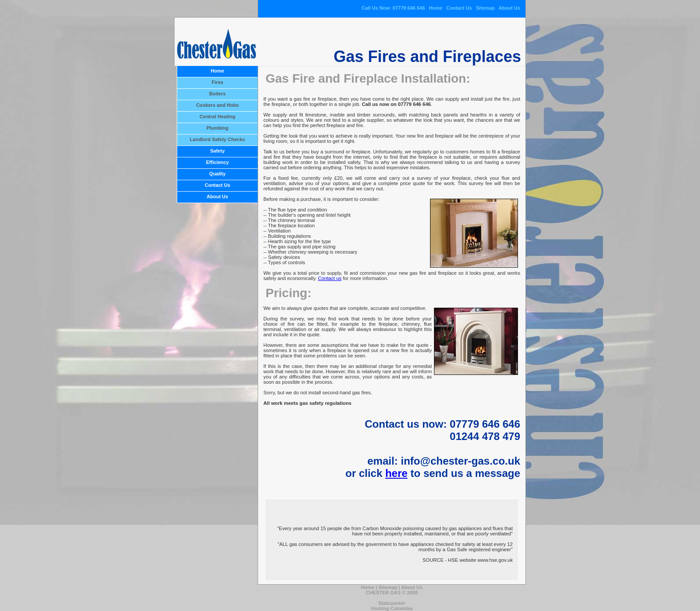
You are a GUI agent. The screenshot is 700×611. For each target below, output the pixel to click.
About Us (509, 8)
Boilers (217, 94)
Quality (217, 174)
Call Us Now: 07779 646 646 (394, 8)
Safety (217, 151)
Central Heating (217, 116)
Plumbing (217, 128)
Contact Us (459, 8)
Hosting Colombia (392, 608)
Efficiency (218, 162)
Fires (217, 82)
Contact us (330, 278)
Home (436, 8)
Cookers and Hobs (217, 105)
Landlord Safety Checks (217, 139)
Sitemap (486, 8)
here (396, 473)
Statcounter (392, 603)
